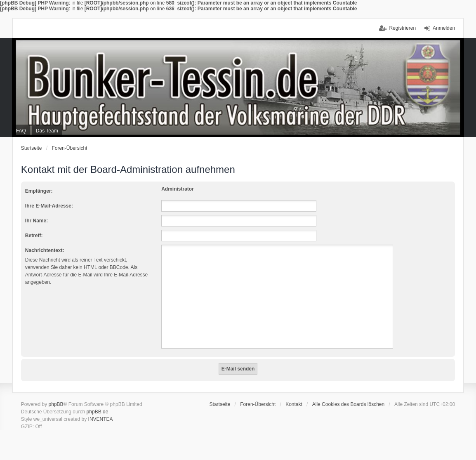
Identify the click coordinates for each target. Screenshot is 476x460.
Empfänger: (39, 191)
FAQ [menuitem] (21, 131)
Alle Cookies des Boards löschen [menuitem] (348, 404)
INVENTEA (101, 419)
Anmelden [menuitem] (444, 28)
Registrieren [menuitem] (402, 28)
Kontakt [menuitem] (294, 404)
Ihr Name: (37, 221)
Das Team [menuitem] (47, 131)
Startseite (32, 148)
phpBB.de (98, 412)
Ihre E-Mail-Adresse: (49, 206)
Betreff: (34, 236)
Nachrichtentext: (45, 250)
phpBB (56, 404)
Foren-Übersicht (69, 148)
